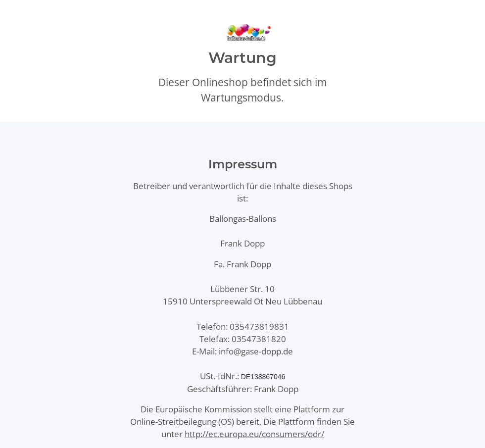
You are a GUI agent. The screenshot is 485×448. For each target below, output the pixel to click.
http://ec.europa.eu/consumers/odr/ (254, 434)
